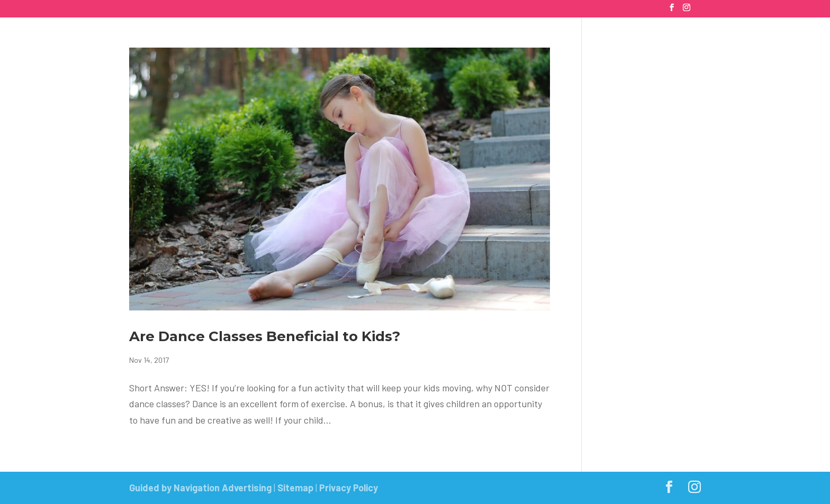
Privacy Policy (349, 488)
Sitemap (295, 488)
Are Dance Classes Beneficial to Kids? (265, 336)
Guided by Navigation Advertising (200, 488)
